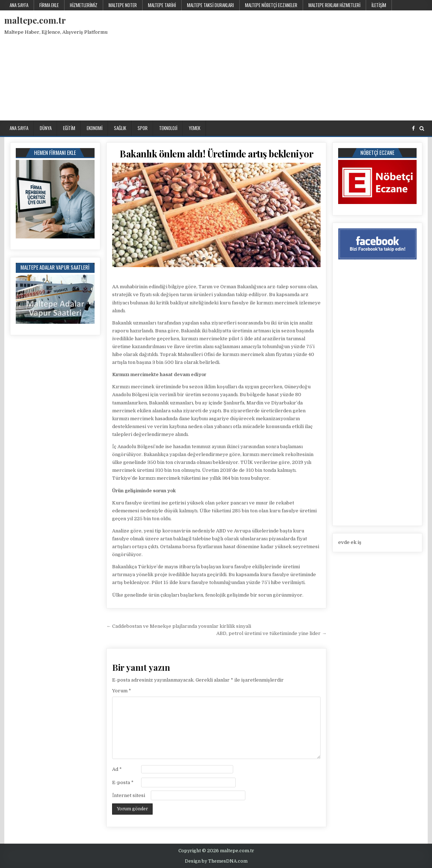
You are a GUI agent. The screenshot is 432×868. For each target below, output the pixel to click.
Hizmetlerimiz (84, 5)
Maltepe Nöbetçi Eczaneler (271, 5)
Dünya (46, 128)
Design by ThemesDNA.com (216, 861)
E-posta (123, 782)
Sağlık (120, 128)
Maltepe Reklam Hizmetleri (334, 5)
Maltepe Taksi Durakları (210, 5)
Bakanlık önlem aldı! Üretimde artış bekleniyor (216, 154)
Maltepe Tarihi (162, 5)
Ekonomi (95, 128)
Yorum (122, 691)
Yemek (195, 128)
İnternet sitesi (129, 795)
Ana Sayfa (19, 5)
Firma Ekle (49, 5)
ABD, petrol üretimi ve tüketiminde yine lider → (271, 633)
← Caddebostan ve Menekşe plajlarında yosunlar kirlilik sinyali (179, 626)
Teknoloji (168, 128)
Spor (143, 128)
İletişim (379, 5)
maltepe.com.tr (35, 20)
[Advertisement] (306, 64)
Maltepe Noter (123, 5)
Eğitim (69, 128)
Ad (117, 769)
